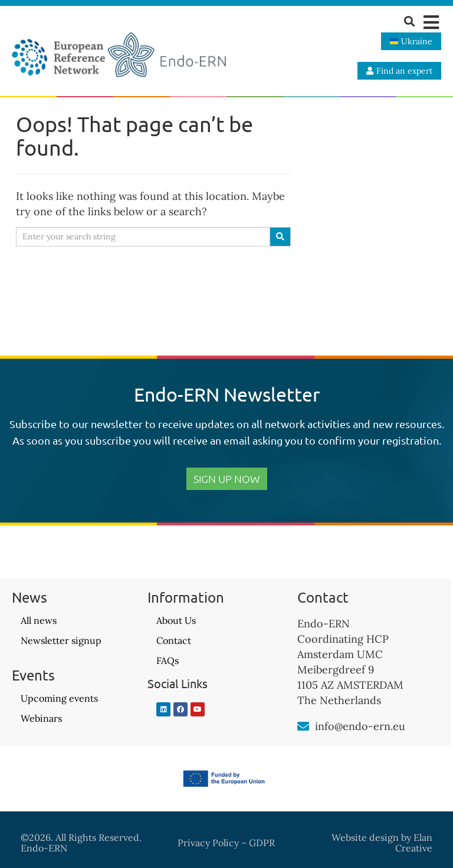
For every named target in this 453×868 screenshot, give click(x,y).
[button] (431, 22)
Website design (365, 837)
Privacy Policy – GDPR (226, 843)
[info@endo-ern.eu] (303, 726)
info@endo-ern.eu (360, 726)
